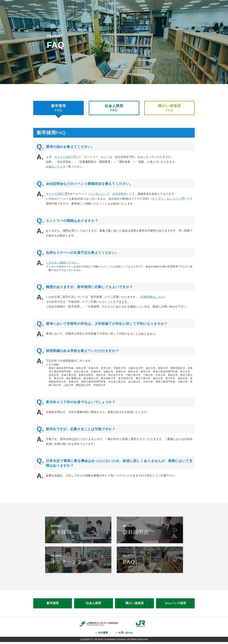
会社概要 (103, 635)
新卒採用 (53, 606)
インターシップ (100, 199)
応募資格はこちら (154, 302)
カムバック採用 (175, 606)
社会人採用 (93, 606)
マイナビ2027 (63, 162)
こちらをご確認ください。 (63, 268)
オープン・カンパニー (167, 204)
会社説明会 (120, 199)
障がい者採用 (135, 606)
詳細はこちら (54, 172)
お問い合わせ (126, 635)
